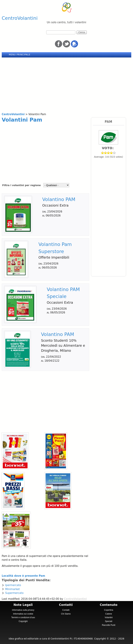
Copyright (23, 621)
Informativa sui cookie (23, 614)
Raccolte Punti (108, 625)
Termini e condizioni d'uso (23, 617)
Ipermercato (13, 585)
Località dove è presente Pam (23, 576)
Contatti (66, 610)
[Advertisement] (66, 84)
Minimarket (12, 589)
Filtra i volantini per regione (22, 185)
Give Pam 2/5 (106, 153)
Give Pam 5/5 (114, 153)
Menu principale (20, 55)
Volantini (108, 617)
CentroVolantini (20, 18)
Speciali (109, 621)
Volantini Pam (22, 120)
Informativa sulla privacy (23, 610)
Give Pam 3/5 (108, 153)
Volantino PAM (59, 199)
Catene (109, 614)
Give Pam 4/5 (111, 153)
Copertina (109, 610)
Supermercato (14, 593)
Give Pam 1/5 (103, 153)
